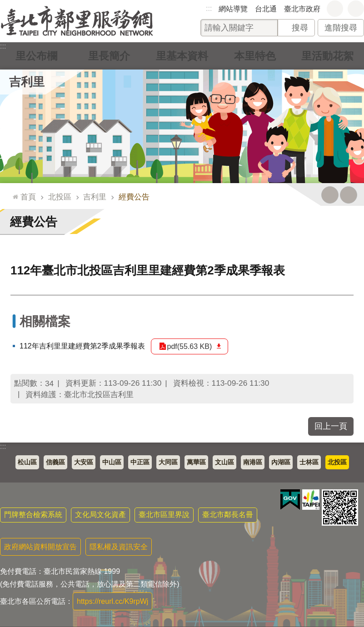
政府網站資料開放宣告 (40, 547)
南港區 (253, 462)
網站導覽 (233, 9)
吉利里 (27, 82)
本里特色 (255, 56)
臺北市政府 (302, 9)
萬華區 (196, 462)
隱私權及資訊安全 (119, 547)
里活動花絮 (328, 56)
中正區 (140, 462)
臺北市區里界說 (164, 515)
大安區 (84, 462)
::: (209, 8)
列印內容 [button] (330, 195)
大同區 (168, 462)
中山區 (112, 462)
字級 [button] (335, 9)
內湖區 (281, 462)
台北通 (266, 9)
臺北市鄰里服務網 (77, 21)
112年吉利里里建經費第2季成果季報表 (82, 346)
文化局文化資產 (100, 515)
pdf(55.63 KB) (190, 346)
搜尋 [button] (300, 28)
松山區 (27, 462)
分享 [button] (356, 9)
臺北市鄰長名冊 (228, 515)
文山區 (224, 462)
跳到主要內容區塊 (5, 5)
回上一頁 (331, 426)
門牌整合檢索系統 (33, 515)
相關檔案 (45, 321)
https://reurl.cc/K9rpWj (112, 601)
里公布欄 (36, 56)
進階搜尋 (341, 28)
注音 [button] (349, 195)
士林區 (309, 462)
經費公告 (134, 197)
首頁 (28, 197)
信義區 (55, 462)
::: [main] (13, 193)
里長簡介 (109, 56)
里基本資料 (182, 56)
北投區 (60, 197)
